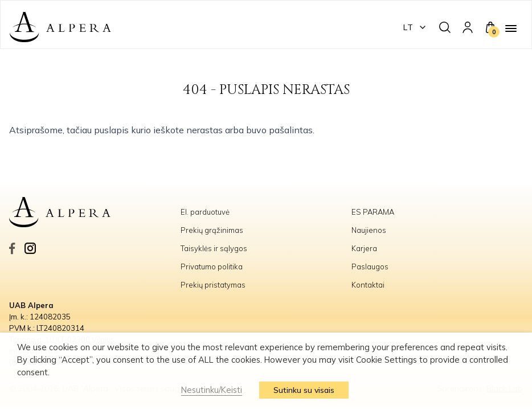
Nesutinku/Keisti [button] (212, 390)
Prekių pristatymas (213, 285)
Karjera (364, 248)
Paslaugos (370, 266)
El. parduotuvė (205, 212)
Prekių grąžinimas (212, 230)
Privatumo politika (212, 266)
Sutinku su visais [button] (304, 390)
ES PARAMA (374, 212)
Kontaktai (368, 285)
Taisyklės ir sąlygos (214, 248)
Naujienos (369, 230)
